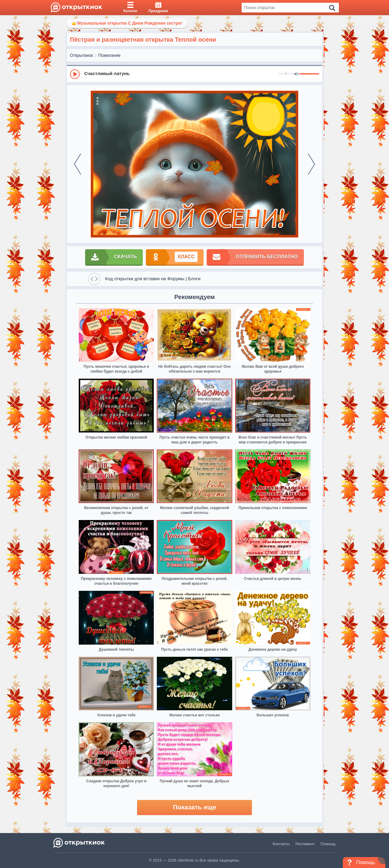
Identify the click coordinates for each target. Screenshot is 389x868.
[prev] (77, 164)
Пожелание (109, 55)
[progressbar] (309, 74)
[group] (194, 74)
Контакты (281, 844)
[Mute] (296, 74)
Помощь (328, 844)
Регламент (305, 844)
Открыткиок (81, 55)
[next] (312, 164)
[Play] (75, 74)
